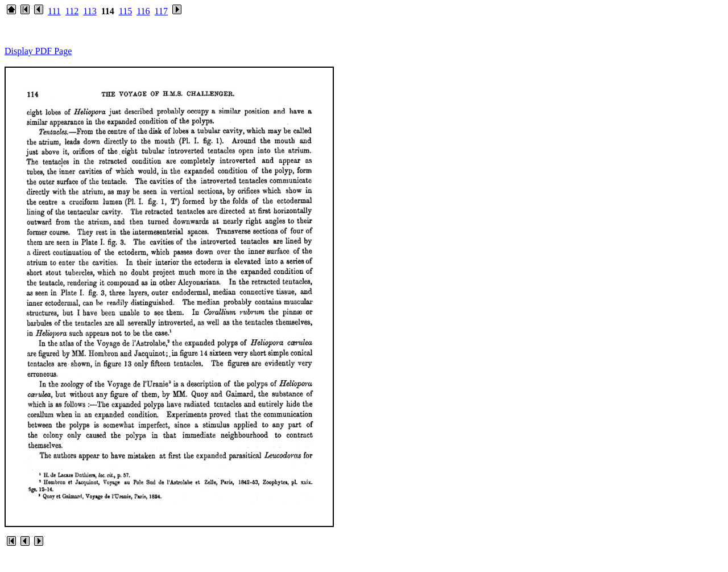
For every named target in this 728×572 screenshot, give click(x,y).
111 (54, 11)
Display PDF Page (38, 51)
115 (125, 11)
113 (90, 11)
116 (143, 11)
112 (72, 11)
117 (161, 11)
